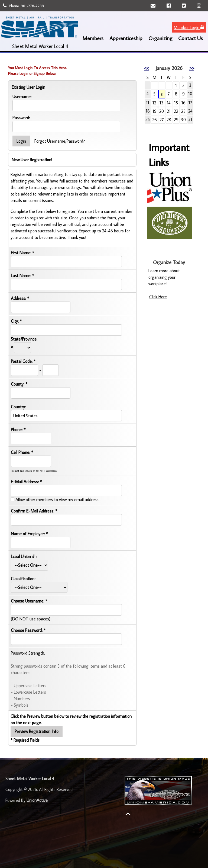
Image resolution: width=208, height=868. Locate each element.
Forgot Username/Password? (60, 141)
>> (192, 68)
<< (146, 68)
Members (93, 38)
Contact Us (191, 38)
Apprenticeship (126, 38)
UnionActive (37, 800)
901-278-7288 (32, 6)
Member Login (189, 27)
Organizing (160, 38)
